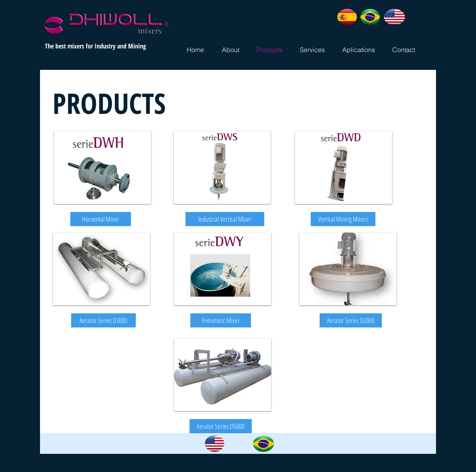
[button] (103, 320)
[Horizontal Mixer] (101, 219)
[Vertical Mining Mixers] (343, 219)
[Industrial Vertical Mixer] (225, 219)
